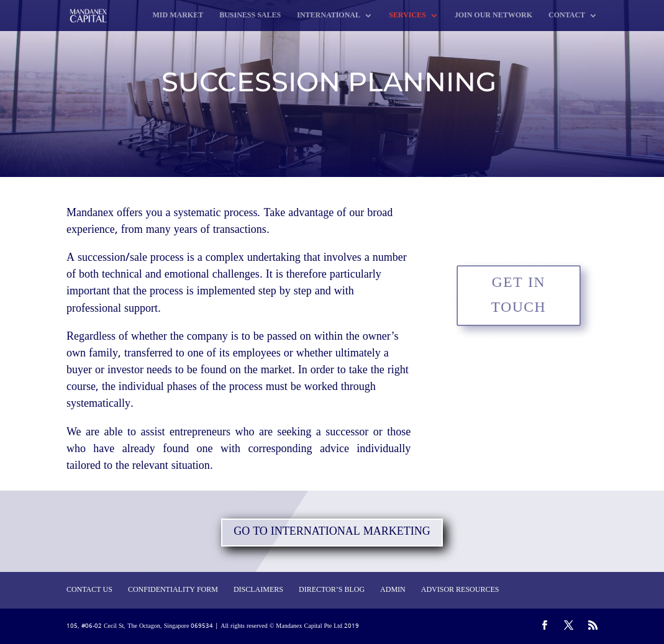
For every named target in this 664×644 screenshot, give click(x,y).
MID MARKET (178, 16)
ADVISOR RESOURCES (460, 590)
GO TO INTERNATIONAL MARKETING (332, 532)
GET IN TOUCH (519, 295)
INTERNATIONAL (329, 16)
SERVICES (407, 16)
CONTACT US (89, 590)
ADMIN (393, 590)
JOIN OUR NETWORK (493, 16)
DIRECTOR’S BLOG (332, 590)
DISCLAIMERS (258, 590)
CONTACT (567, 16)
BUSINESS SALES (250, 16)
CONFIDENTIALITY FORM (173, 590)
